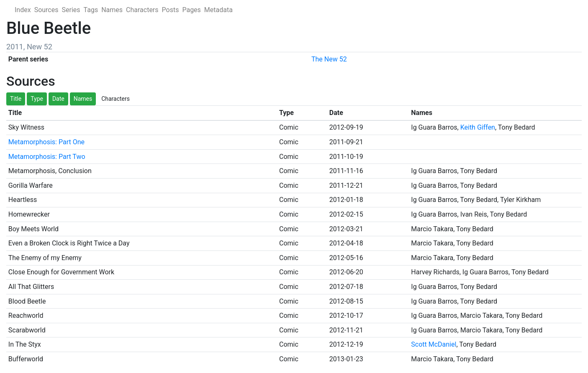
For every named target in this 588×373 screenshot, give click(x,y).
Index (23, 10)
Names (112, 10)
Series (71, 10)
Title (16, 99)
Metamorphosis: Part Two (47, 157)
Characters (142, 10)
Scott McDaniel (434, 344)
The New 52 (329, 59)
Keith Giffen (478, 127)
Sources (46, 10)
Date (58, 99)
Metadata (218, 10)
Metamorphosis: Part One (46, 142)
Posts (171, 10)
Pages (191, 10)
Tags (91, 10)
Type (37, 99)
